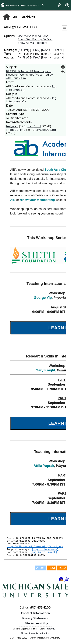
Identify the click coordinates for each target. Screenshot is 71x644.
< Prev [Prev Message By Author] (35, 58)
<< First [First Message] (23, 50)
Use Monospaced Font (33, 36)
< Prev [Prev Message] (35, 50)
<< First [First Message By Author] (23, 58)
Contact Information (35, 613)
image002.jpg (47, 130)
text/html (35, 126)
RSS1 (52, 568)
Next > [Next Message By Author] (46, 58)
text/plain (12, 126)
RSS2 (62, 568)
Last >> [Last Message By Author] (58, 58)
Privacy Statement (35, 618)
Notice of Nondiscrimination (35, 633)
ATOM (40, 568)
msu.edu (51, 629)
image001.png (16, 130)
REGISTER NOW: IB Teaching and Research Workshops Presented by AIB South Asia (29, 75)
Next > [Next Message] (46, 50)
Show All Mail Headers (32, 43)
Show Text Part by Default (35, 39)
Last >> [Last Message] (58, 50)
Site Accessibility (36, 623)
